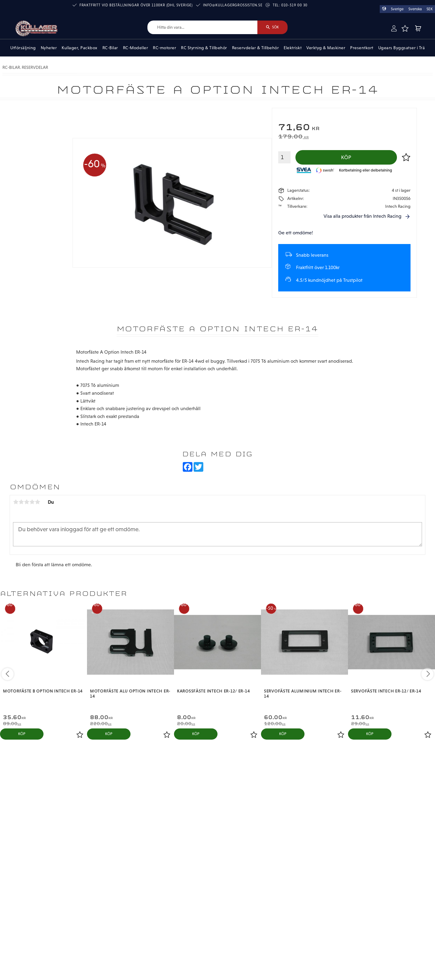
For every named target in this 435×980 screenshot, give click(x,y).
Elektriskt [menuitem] (293, 48)
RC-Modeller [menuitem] (136, 48)
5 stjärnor (37, 502)
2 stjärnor (21, 502)
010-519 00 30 (294, 5)
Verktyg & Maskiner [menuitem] (326, 48)
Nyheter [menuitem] (49, 48)
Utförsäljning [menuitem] (23, 48)
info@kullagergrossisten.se (233, 5)
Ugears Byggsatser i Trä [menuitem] (402, 48)
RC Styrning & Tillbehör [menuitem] (204, 48)
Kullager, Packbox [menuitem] (80, 48)
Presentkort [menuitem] (362, 48)
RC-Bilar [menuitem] (110, 48)
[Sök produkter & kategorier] (202, 27)
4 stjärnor (32, 502)
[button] (405, 28)
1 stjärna (16, 502)
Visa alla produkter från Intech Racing (362, 216)
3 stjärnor (27, 502)
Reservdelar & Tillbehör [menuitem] (256, 48)
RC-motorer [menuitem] (164, 48)
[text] (344, 128)
